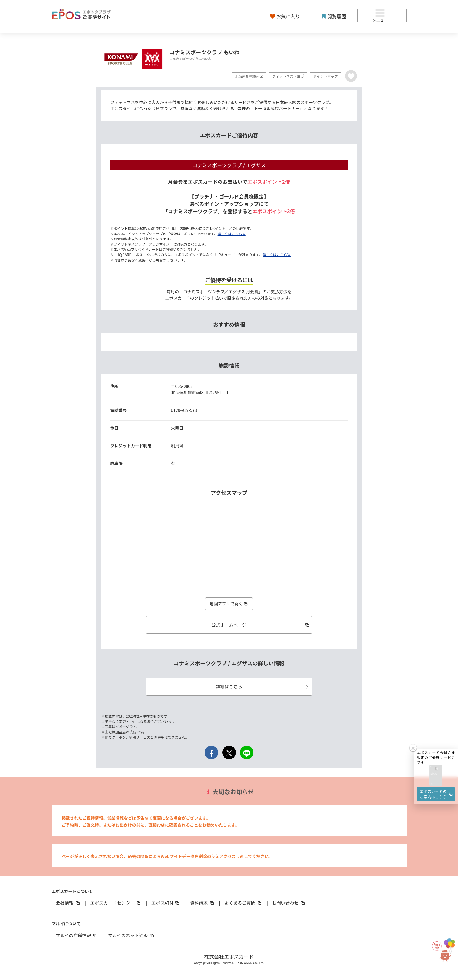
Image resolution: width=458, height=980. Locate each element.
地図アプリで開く (229, 604)
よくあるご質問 (243, 903)
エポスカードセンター (116, 903)
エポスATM (166, 903)
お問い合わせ (289, 903)
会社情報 (68, 903)
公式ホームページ (261, 625)
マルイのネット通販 (131, 935)
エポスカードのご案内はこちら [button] (437, 774)
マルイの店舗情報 (77, 935)
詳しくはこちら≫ (232, 234)
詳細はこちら (263, 686)
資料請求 (202, 903)
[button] (436, 755)
